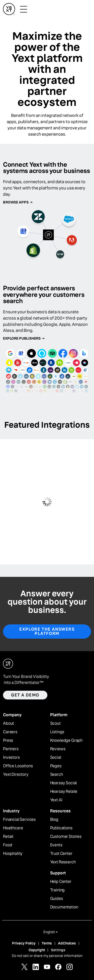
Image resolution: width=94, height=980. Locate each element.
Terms (47, 943)
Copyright (37, 950)
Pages (56, 766)
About (9, 723)
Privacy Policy (24, 943)
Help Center (61, 882)
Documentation (64, 907)
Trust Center (61, 854)
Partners (11, 749)
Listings (57, 732)
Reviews (58, 749)
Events (56, 845)
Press (8, 741)
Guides (57, 899)
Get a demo (25, 695)
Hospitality (13, 854)
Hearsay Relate (64, 792)
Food (8, 845)
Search (57, 775)
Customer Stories (66, 837)
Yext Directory (16, 775)
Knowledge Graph (66, 741)
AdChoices (67, 943)
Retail (8, 837)
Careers (10, 732)
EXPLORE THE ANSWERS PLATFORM (47, 632)
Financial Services (19, 820)
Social (56, 758)
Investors (11, 758)
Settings (58, 950)
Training (58, 890)
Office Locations (18, 766)
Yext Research (63, 862)
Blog (54, 820)
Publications (61, 828)
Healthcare (13, 828)
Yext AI (56, 800)
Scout (55, 723)
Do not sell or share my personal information (47, 956)
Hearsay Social (64, 783)
